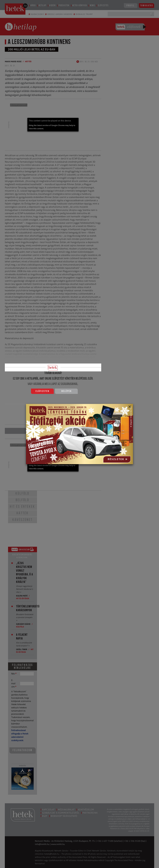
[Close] (130, 408)
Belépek (67, 391)
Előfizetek (43, 391)
